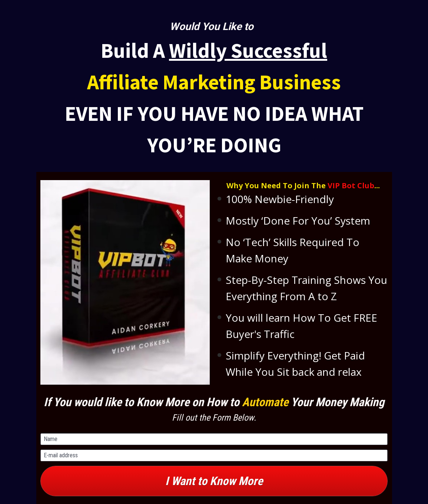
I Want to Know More (214, 481)
